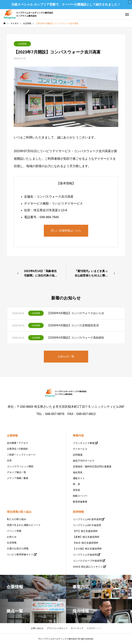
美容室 (76, 490)
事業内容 (78, 436)
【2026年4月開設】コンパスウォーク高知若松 (76, 338)
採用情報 (78, 512)
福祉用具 (78, 472)
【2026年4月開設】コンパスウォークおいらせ (76, 313)
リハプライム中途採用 (85, 555)
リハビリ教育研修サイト (20, 554)
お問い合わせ (37, 628)
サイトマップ (77, 628)
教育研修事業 (80, 502)
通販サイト (79, 478)
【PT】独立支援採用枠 (85, 531)
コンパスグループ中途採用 (87, 561)
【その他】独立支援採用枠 (87, 549)
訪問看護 (78, 455)
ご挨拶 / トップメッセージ (21, 455)
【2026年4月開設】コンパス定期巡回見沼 (73, 325)
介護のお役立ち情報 (18, 548)
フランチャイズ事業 (84, 443)
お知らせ (12, 537)
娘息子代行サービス (84, 461)
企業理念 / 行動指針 (18, 449)
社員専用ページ (94, 628)
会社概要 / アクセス (18, 443)
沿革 (9, 460)
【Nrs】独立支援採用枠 (86, 543)
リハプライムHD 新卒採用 (87, 519)
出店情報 (22, 44)
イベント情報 (14, 531)
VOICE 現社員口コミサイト (88, 567)
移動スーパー (80, 496)
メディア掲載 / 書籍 (18, 478)
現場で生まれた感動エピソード (24, 525)
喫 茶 (76, 484)
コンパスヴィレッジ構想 (20, 466)
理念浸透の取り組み (19, 512)
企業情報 (12, 436)
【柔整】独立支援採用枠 (86, 537)
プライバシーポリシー (57, 628)
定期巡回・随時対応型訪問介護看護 (92, 467)
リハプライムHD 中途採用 (87, 525)
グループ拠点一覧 (16, 472)
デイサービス (80, 449)
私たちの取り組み (16, 519)
